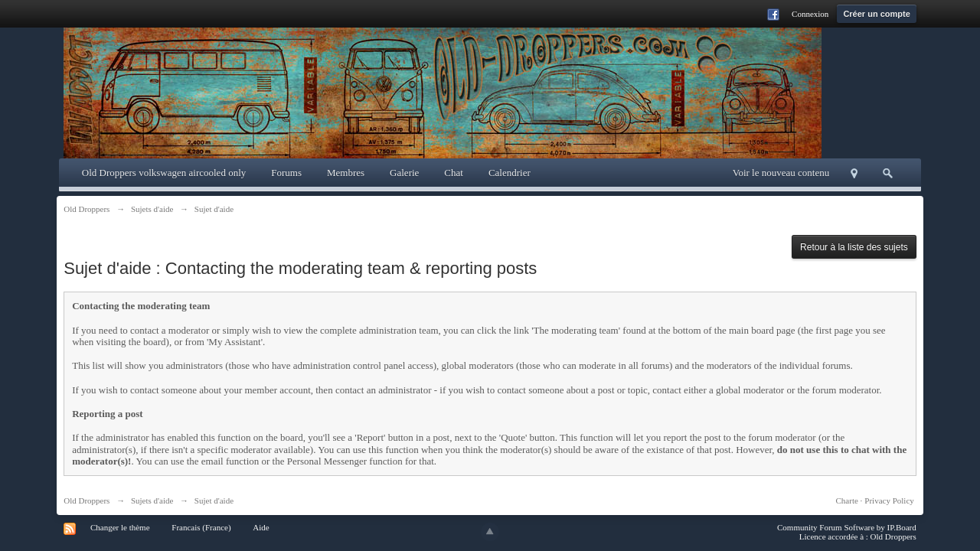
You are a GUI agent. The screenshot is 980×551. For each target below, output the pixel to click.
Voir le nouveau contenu (781, 173)
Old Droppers (87, 500)
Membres (346, 173)
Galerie (404, 173)
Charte (847, 500)
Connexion (810, 14)
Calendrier (510, 173)
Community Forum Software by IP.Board (847, 527)
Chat (454, 173)
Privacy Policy (889, 500)
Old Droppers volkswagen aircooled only (164, 173)
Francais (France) (201, 527)
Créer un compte (876, 14)
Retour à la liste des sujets (854, 247)
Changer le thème (120, 527)
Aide (261, 527)
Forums (286, 173)
